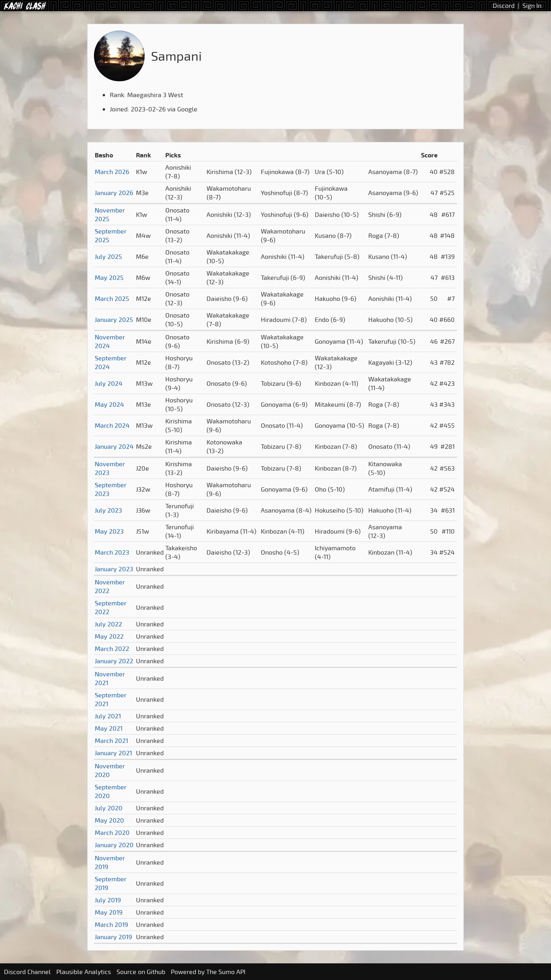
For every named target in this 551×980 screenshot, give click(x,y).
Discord (504, 6)
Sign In (532, 6)
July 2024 (109, 383)
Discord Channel (27, 972)
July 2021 (108, 716)
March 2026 (112, 172)
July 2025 (108, 256)
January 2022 (114, 661)
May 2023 (109, 531)
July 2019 (108, 900)
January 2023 (114, 569)
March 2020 (112, 833)
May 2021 (109, 728)
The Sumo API (226, 972)
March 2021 (111, 741)
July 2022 (108, 624)
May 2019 (109, 912)
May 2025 (109, 278)
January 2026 (114, 193)
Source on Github (141, 972)
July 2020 (109, 808)
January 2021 (113, 753)
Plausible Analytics (84, 972)
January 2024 (114, 446)
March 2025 (112, 299)
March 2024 (112, 425)
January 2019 (113, 937)
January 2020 (114, 845)
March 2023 (112, 552)
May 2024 (109, 404)
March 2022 (112, 649)
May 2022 (109, 636)
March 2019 (111, 924)
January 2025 (114, 320)
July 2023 (108, 510)
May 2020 (109, 820)
